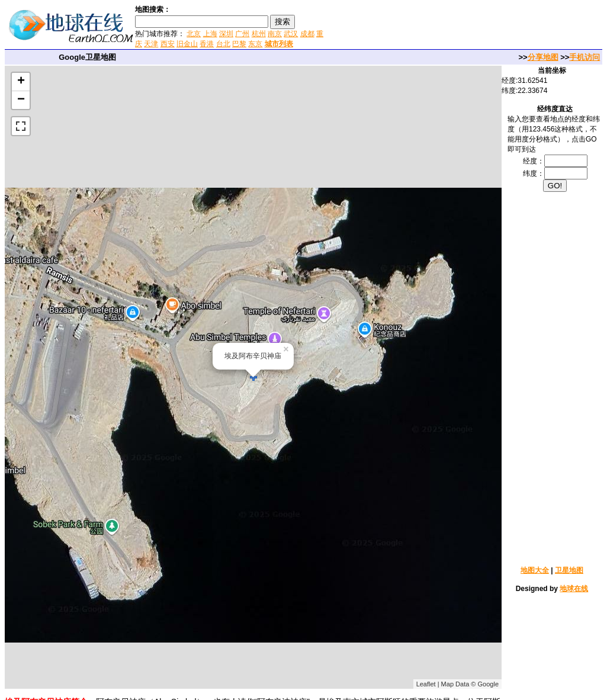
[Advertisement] (467, 26)
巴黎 (239, 44)
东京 (255, 44)
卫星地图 (569, 570)
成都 (307, 34)
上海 (210, 34)
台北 (223, 44)
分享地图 (543, 57)
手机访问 (584, 57)
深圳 (226, 34)
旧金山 (187, 44)
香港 (207, 44)
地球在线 (574, 589)
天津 (151, 44)
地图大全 (535, 570)
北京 (194, 34)
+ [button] (21, 82)
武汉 (291, 34)
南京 (275, 34)
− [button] (21, 100)
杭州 (259, 34)
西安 (168, 44)
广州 (242, 34)
